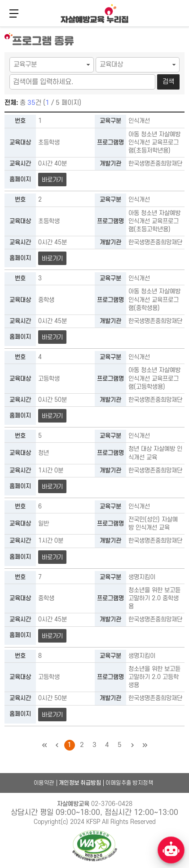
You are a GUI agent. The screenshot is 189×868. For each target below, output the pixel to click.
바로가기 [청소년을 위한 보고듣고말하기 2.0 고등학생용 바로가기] (52, 715)
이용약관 (44, 783)
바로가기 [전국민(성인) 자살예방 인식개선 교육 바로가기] (52, 557)
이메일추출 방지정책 (129, 783)
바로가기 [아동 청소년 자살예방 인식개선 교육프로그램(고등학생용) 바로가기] (52, 416)
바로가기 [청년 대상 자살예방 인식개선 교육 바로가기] (52, 487)
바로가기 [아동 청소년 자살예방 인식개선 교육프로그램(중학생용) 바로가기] (52, 337)
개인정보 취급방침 (80, 783)
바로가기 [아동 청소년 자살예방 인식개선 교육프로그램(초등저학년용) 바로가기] (52, 180)
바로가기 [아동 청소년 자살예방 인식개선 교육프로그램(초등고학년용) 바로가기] (52, 259)
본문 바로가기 (0, 26)
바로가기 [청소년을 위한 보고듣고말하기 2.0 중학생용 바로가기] (52, 636)
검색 (168, 82)
